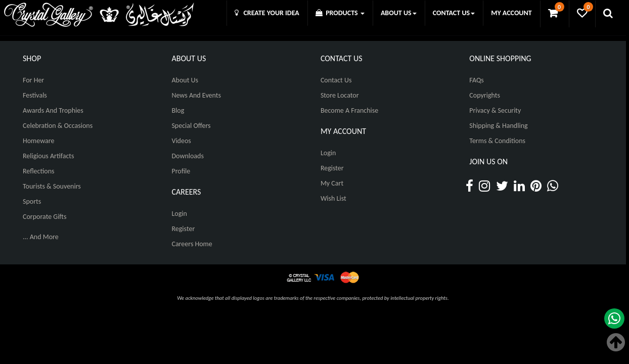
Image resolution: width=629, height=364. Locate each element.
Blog (178, 110)
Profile (181, 171)
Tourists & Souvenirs (52, 186)
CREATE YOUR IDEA (267, 13)
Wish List (333, 198)
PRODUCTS (340, 13)
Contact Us (336, 80)
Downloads (187, 156)
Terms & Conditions (497, 141)
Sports (32, 201)
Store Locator (340, 95)
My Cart (332, 183)
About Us (185, 80)
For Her (33, 80)
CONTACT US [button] (454, 13)
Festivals (35, 95)
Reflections (39, 171)
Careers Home (192, 244)
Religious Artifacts (49, 156)
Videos (181, 141)
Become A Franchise (349, 110)
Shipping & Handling (498, 126)
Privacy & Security (495, 110)
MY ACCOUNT (511, 13)
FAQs (477, 80)
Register (183, 229)
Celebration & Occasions (58, 126)
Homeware (38, 141)
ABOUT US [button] (399, 13)
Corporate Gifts (44, 217)
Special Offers (191, 126)
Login (179, 214)
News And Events (196, 95)
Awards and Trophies (53, 110)
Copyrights (485, 95)
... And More (41, 237)
